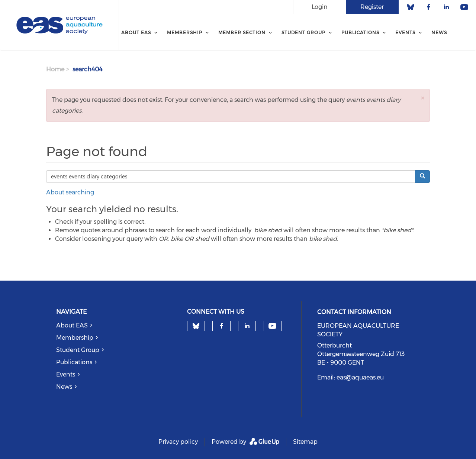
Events (66, 374)
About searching (70, 192)
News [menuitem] (439, 33)
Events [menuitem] (405, 33)
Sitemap (305, 442)
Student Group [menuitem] (303, 33)
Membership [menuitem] (185, 33)
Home (55, 69)
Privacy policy (178, 442)
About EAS (72, 325)
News (64, 387)
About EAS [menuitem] (136, 33)
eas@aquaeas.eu (360, 377)
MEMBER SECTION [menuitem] (242, 33)
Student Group (78, 350)
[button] (422, 98)
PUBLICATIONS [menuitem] (360, 33)
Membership (75, 338)
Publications (74, 362)
